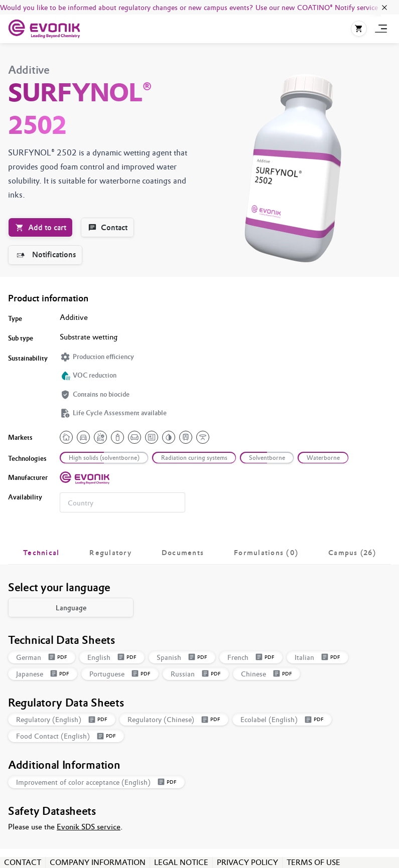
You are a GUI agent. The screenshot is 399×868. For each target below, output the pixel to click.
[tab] (41, 553)
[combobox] (122, 502)
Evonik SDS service (89, 827)
